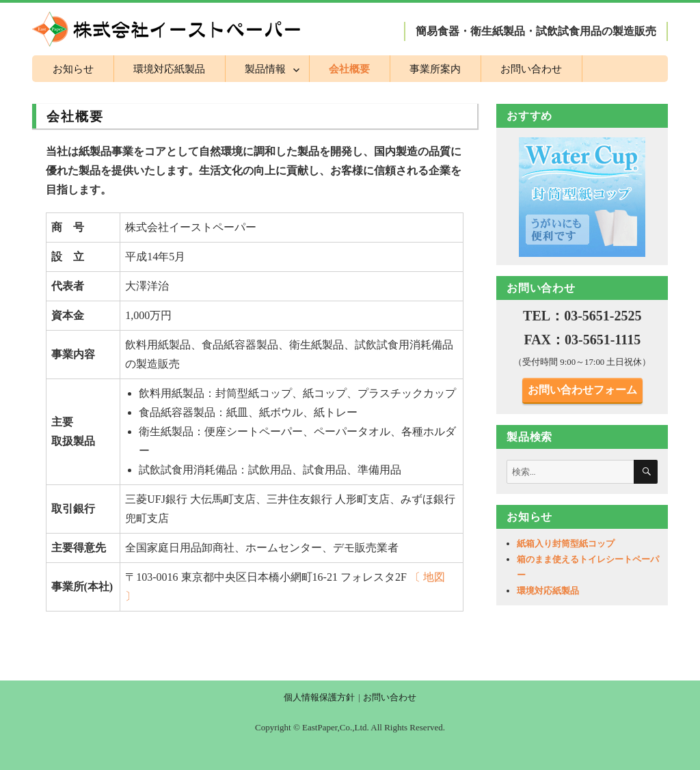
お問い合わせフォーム (582, 390)
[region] (582, 197)
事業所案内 (435, 69)
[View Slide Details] (582, 197)
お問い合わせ (531, 69)
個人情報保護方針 (319, 697)
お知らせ (73, 69)
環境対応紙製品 (169, 69)
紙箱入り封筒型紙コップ (566, 544)
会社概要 (349, 69)
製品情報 (265, 69)
